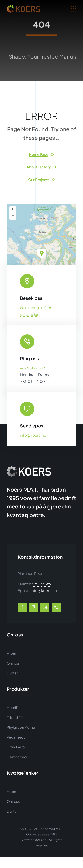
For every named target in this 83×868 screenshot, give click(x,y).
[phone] (56, 607)
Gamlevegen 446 (36, 307)
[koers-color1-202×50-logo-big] (23, 7)
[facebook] (22, 607)
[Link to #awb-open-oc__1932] (74, 9)
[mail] (45, 607)
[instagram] (34, 607)
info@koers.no (33, 435)
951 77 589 (42, 584)
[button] (42, 253)
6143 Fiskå (29, 314)
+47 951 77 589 (32, 368)
